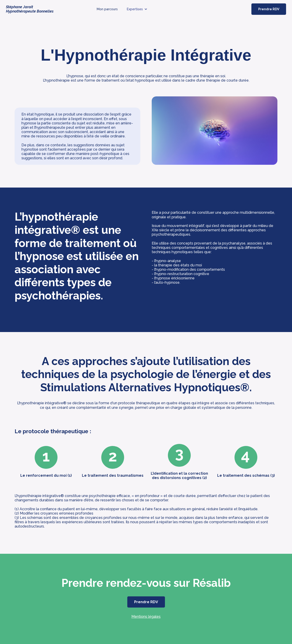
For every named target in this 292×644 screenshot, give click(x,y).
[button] (137, 9)
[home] (35, 9)
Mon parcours (107, 9)
